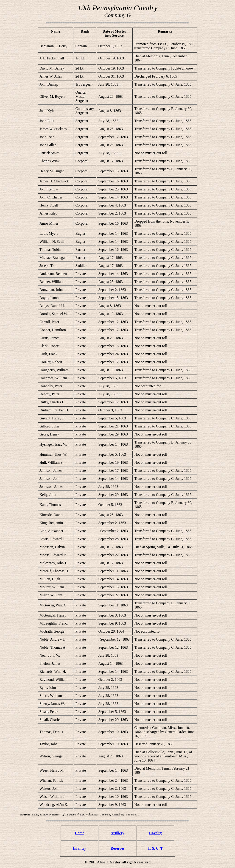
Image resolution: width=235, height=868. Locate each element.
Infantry (79, 848)
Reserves (117, 848)
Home (80, 833)
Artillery (117, 833)
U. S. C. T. (155, 848)
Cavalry (155, 833)
